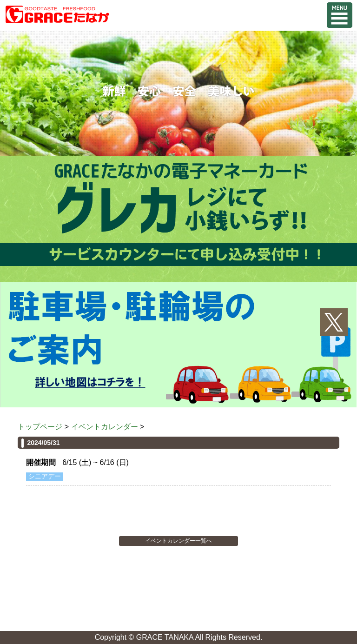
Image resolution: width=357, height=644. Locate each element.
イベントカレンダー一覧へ (178, 541)
